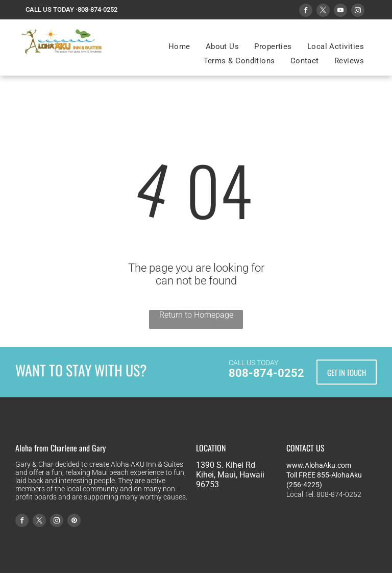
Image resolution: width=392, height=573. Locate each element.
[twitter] (323, 11)
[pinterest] (74, 522)
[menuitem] (179, 46)
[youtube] (340, 11)
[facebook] (306, 11)
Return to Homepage (196, 315)
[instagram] (358, 11)
